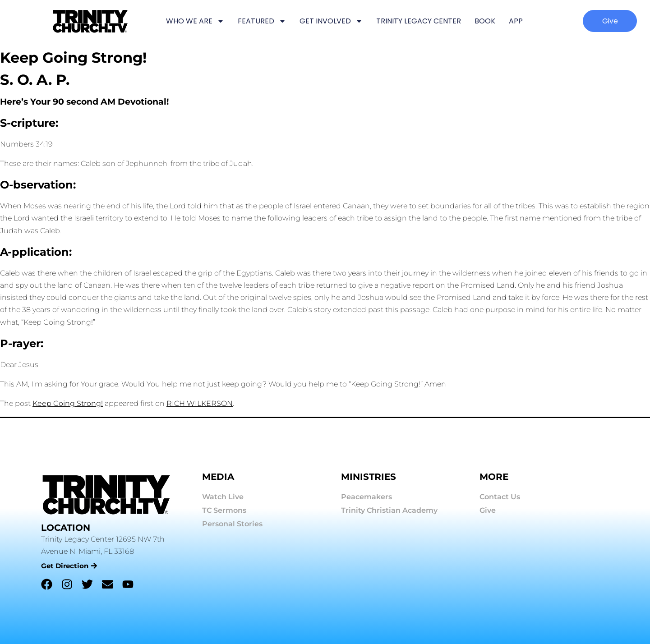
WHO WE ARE (195, 21)
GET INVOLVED (331, 21)
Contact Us (500, 497)
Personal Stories (232, 524)
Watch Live (223, 497)
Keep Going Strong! (68, 403)
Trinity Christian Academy (389, 510)
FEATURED (262, 21)
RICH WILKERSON (200, 403)
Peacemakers (366, 497)
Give (488, 510)
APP (516, 21)
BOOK (485, 21)
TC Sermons (224, 510)
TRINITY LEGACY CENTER (419, 21)
